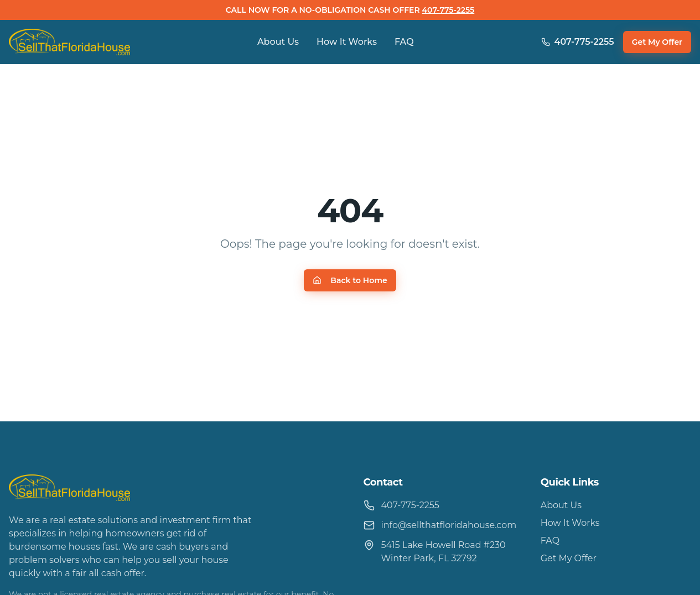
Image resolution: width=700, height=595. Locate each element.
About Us (278, 42)
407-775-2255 (448, 10)
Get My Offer (657, 42)
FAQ (404, 42)
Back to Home (350, 280)
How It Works (347, 42)
